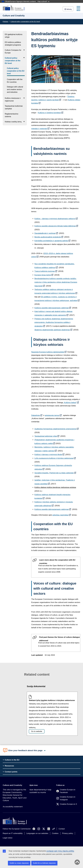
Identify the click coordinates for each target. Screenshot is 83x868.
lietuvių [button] (68, 9)
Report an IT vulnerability (13, 833)
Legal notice (8, 838)
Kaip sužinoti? (44, 1)
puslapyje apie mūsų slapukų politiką (60, 851)
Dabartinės (36, 415)
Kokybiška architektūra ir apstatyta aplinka (51, 241)
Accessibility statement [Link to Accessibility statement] (13, 807)
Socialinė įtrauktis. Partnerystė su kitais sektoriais (54, 473)
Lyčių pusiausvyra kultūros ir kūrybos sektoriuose (54, 458)
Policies (5, 21)
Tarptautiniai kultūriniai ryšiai (46, 436)
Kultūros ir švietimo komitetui (49, 113)
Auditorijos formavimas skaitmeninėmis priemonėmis (55, 429)
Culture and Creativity (12, 785)
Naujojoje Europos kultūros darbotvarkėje (48, 352)
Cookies (55, 833)
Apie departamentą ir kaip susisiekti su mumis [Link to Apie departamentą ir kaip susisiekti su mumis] (40, 791)
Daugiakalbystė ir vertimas (45, 233)
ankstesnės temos (52, 415)
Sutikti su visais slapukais (19, 863)
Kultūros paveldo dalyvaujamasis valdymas (52, 308)
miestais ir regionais (39, 129)
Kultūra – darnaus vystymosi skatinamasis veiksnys (55, 219)
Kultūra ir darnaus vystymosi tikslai (48, 455)
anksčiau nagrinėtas (60, 515)
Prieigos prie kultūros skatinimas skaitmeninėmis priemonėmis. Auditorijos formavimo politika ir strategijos (54, 322)
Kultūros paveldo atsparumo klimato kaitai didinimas (55, 226)
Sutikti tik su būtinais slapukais (44, 863)
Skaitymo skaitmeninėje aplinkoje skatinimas (52, 330)
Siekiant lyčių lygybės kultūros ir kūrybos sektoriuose (52, 700)
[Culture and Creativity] (15, 8)
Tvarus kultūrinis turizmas (45, 271)
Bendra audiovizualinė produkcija (48, 237)
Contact (62, 829)
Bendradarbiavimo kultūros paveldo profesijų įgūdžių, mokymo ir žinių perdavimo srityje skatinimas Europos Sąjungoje (56, 282)
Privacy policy (68, 833)
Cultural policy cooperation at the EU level (25, 21)
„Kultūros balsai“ (70, 403)
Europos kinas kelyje (43, 275)
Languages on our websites (37, 833)
